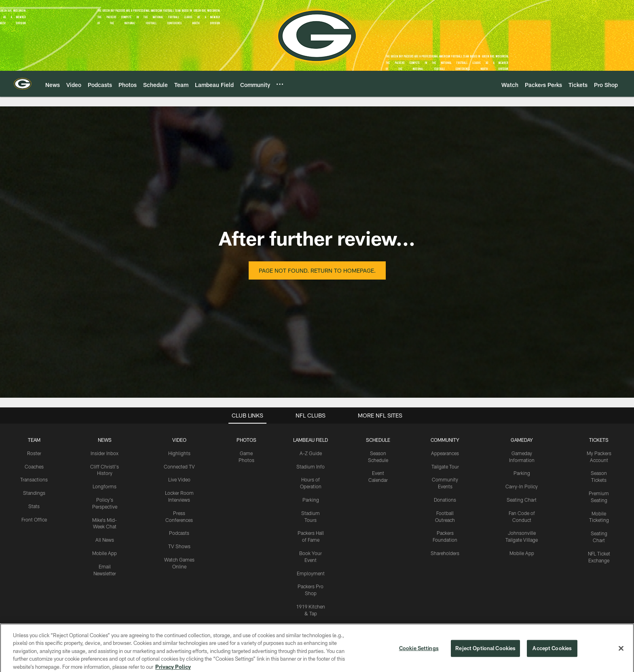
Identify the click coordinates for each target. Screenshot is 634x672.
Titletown (311, 627)
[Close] (621, 655)
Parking (311, 500)
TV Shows (179, 546)
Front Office (34, 519)
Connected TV (179, 466)
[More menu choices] (280, 84)
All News (105, 540)
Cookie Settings (419, 655)
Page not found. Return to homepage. (317, 270)
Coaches (34, 466)
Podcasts (179, 533)
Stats (34, 506)
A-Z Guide (311, 453)
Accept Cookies (552, 655)
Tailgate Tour (445, 466)
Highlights (179, 453)
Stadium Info (311, 466)
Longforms (105, 486)
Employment (311, 573)
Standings (34, 493)
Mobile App (105, 553)
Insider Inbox (105, 453)
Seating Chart (522, 500)
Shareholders (445, 553)
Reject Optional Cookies (485, 655)
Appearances (445, 453)
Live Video (179, 479)
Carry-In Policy (522, 486)
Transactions (34, 479)
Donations (445, 500)
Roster (34, 453)
